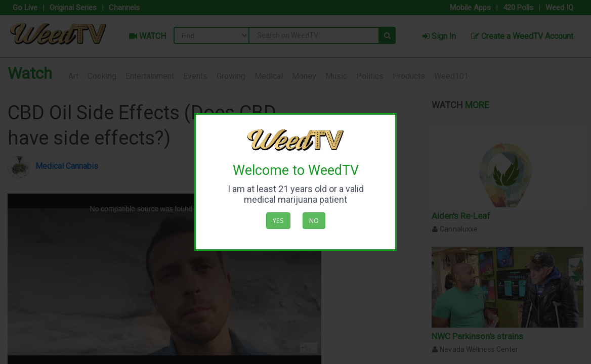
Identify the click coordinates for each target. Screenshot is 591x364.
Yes (278, 220)
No (314, 220)
